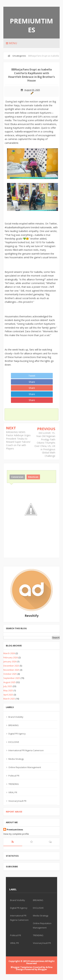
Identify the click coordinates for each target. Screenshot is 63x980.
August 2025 (9, 682)
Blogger (43, 969)
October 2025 (10, 674)
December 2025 (11, 666)
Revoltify (32, 616)
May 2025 (8, 690)
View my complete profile (16, 834)
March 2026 (9, 653)
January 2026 (10, 661)
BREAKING (14, 725)
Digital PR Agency (17, 734)
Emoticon (33, 477)
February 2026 (11, 657)
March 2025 (9, 699)
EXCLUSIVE (14, 742)
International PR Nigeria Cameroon (26, 750)
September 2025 (12, 678)
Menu (12, 43)
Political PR (14, 776)
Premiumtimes (32, 25)
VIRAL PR (13, 792)
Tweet (32, 376)
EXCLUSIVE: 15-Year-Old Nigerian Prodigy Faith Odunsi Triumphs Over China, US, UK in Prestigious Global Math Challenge (45, 444)
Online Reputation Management (25, 767)
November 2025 (11, 670)
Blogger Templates (22, 967)
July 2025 (8, 686)
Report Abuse (14, 812)
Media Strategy (16, 759)
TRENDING (14, 784)
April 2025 (8, 695)
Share (32, 382)
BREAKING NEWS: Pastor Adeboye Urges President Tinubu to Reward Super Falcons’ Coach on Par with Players (18, 440)
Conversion (17, 477)
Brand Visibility (16, 717)
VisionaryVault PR (17, 801)
